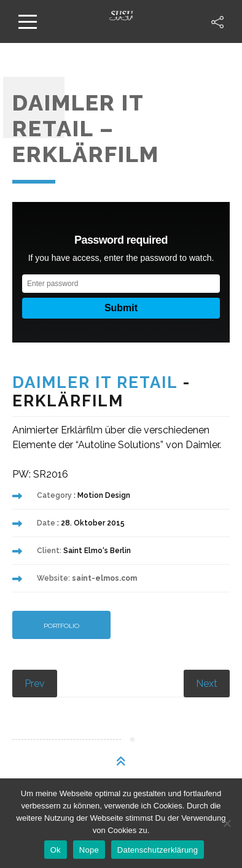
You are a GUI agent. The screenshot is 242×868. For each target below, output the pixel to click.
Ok (56, 850)
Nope (89, 850)
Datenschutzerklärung (158, 850)
